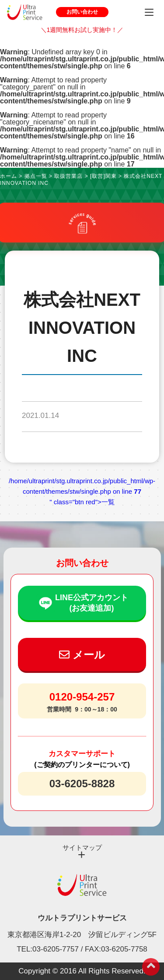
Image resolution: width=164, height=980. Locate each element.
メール (82, 655)
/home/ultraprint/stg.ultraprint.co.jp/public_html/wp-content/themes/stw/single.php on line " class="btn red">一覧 (82, 491)
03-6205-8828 (82, 784)
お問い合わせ (82, 12)
